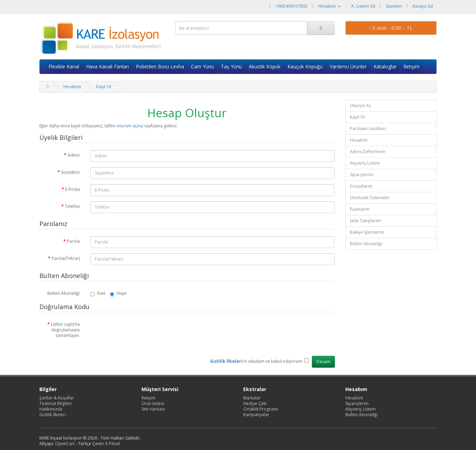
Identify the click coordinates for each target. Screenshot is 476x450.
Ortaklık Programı (261, 409)
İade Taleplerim (365, 221)
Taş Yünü (231, 66)
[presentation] (143, 333)
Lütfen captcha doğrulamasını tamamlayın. (65, 330)
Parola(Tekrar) (66, 258)
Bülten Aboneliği (64, 293)
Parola (73, 241)
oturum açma (130, 126)
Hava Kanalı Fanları (108, 66)
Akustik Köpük (265, 66)
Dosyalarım (361, 186)
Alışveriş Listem (365, 163)
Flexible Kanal (64, 66)
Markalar (252, 398)
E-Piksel (113, 444)
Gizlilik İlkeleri (53, 415)
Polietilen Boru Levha (160, 66)
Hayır (118, 293)
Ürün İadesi (153, 403)
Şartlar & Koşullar (57, 398)
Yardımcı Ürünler (348, 66)
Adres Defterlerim (368, 152)
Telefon (72, 206)
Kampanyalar (256, 415)
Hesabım (72, 87)
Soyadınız (70, 172)
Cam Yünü (202, 66)
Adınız (74, 155)
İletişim (412, 66)
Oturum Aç (360, 106)
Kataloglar (385, 66)
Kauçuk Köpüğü (305, 66)
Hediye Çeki (255, 403)
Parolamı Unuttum (368, 129)
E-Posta (72, 189)
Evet (98, 293)
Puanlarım (360, 209)
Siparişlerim (362, 175)
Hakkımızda (51, 409)
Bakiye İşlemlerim (367, 232)
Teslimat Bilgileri (56, 403)
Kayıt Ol (104, 87)
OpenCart (65, 444)
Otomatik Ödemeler (370, 198)
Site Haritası (153, 409)
